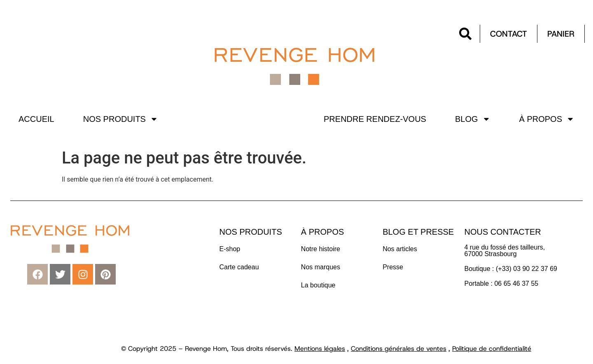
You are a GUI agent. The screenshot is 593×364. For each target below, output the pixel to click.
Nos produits (121, 119)
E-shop (230, 249)
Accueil (36, 119)
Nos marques (321, 267)
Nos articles (400, 249)
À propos (547, 119)
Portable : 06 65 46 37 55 (501, 283)
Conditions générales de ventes (399, 349)
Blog (473, 119)
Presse (393, 267)
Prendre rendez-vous (375, 119)
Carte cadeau (239, 267)
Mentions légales (320, 349)
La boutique (318, 285)
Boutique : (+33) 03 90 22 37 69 (511, 269)
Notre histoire (321, 249)
